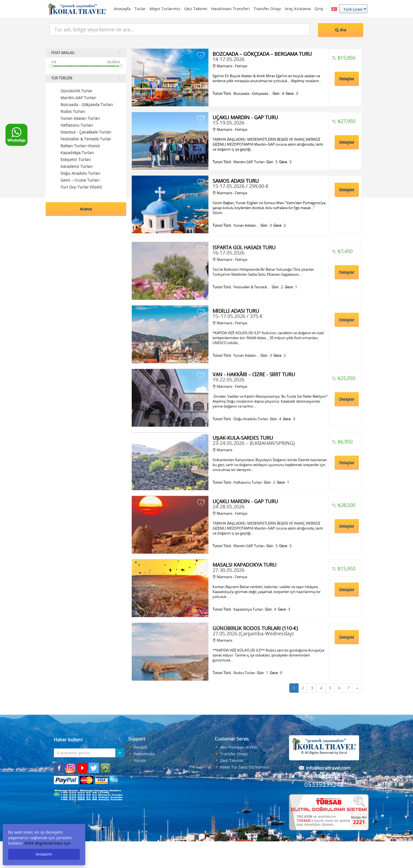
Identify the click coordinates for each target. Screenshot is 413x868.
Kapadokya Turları (77, 153)
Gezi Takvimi (196, 9)
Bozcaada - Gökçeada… (252, 93)
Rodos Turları (73, 111)
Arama (86, 209)
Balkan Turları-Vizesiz (80, 146)
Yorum (77, 760)
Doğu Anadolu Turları (80, 173)
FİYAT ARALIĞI (86, 53)
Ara (341, 30)
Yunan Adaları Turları (80, 118)
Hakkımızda (82, 754)
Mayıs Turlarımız (165, 9)
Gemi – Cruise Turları (80, 180)
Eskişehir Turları (76, 160)
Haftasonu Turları (248, 528)
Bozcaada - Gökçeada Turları (87, 105)
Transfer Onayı (267, 9)
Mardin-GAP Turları (78, 98)
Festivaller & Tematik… (252, 333)
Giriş (321, 9)
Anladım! (44, 854)
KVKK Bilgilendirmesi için (48, 843)
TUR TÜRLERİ (86, 78)
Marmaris (222, 496)
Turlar (140, 9)
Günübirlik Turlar (76, 91)
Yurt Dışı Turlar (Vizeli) (81, 187)
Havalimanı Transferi (230, 9)
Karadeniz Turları (77, 166)
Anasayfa (122, 9)
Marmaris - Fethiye (230, 66)
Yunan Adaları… (246, 225)
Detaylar (347, 79)
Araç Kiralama (298, 9)
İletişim (78, 747)
